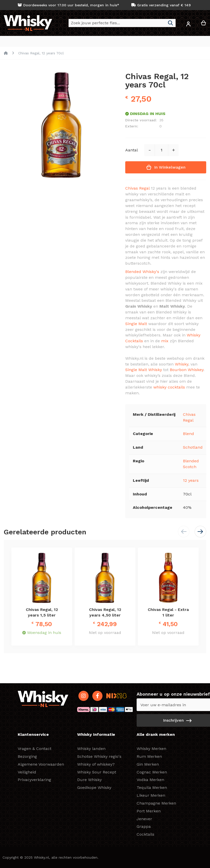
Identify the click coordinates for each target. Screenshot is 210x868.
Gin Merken (148, 764)
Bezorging (27, 756)
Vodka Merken (150, 780)
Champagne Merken (156, 803)
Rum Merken (149, 756)
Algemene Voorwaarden (41, 764)
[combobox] (122, 23)
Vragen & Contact (35, 749)
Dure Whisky (89, 780)
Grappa (144, 826)
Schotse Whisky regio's (99, 756)
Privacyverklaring (34, 780)
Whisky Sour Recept (97, 772)
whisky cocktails (169, 387)
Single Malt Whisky (144, 370)
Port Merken (149, 811)
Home (6, 53)
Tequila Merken (152, 787)
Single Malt (136, 324)
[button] (188, 25)
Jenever (144, 819)
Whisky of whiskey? (96, 764)
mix (165, 341)
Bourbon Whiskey (187, 370)
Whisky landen (91, 749)
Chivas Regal (137, 188)
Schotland (193, 448)
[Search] (171, 23)
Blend (188, 434)
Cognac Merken (152, 772)
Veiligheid (27, 772)
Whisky (182, 364)
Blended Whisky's (142, 272)
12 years (191, 481)
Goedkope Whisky (94, 787)
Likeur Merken (151, 795)
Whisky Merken (151, 749)
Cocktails (145, 834)
